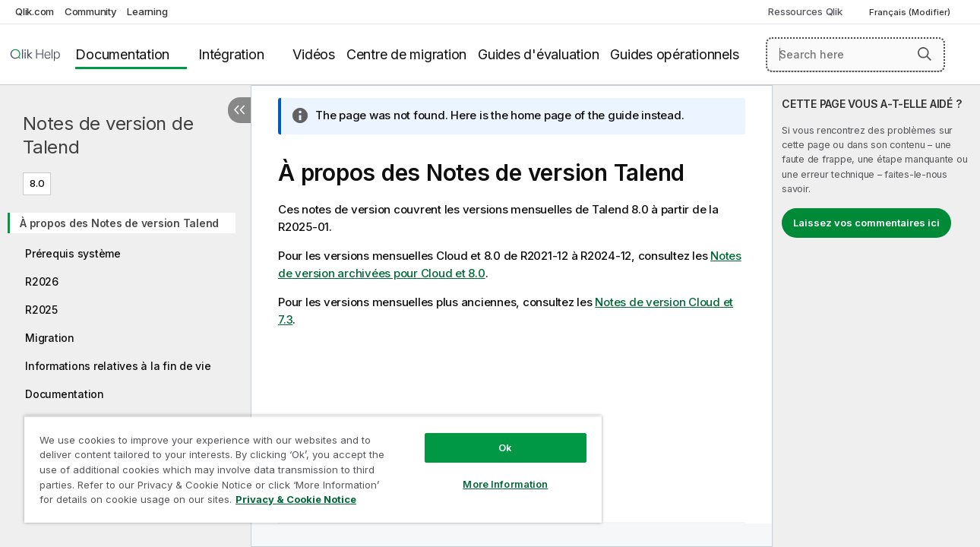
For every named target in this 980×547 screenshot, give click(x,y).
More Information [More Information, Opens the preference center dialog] (498, 473)
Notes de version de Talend (108, 135)
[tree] (125, 326)
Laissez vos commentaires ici (866, 223)
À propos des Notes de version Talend (119, 223)
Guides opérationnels (674, 54)
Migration (50, 338)
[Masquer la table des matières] (239, 110)
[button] (925, 54)
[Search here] (855, 55)
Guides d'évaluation (538, 54)
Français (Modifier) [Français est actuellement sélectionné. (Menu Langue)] (911, 12)
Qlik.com (35, 11)
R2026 (42, 281)
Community (91, 11)
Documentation (122, 54)
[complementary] (876, 316)
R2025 (41, 310)
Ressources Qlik (805, 11)
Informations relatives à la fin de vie (118, 366)
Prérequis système (73, 253)
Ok (498, 436)
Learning (147, 11)
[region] (308, 463)
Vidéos (314, 54)
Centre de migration (406, 54)
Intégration (231, 54)
